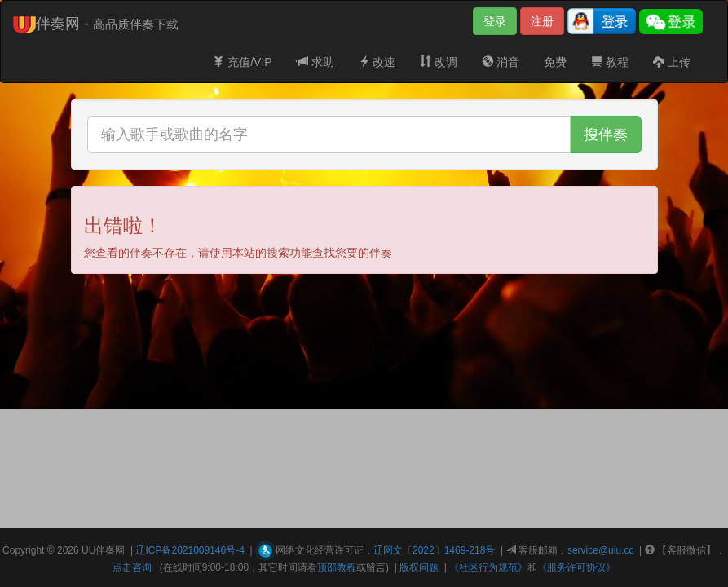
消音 (501, 62)
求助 (315, 62)
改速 (377, 62)
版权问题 (419, 567)
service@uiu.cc (601, 550)
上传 (672, 62)
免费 (555, 62)
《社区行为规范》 (488, 567)
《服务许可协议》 (576, 567)
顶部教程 (337, 567)
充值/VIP (242, 62)
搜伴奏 (606, 135)
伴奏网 (110, 550)
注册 (542, 21)
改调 (439, 62)
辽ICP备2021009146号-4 (190, 550)
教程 (610, 62)
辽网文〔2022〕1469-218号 (434, 550)
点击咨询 (132, 567)
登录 (495, 21)
